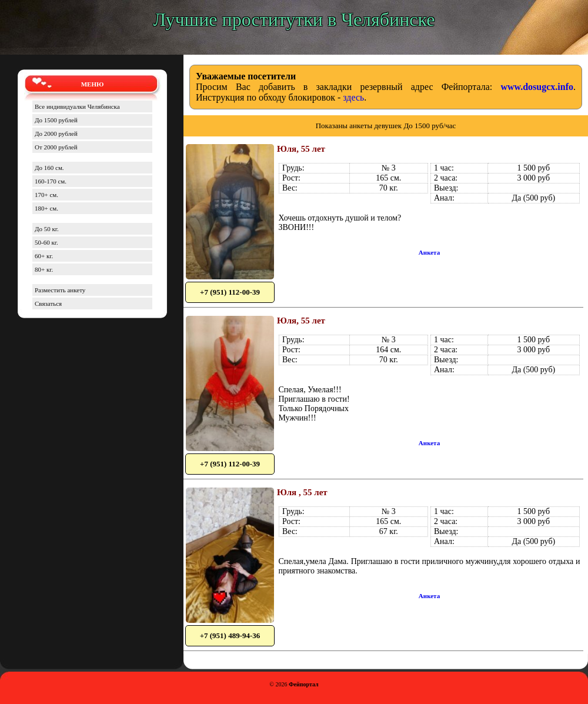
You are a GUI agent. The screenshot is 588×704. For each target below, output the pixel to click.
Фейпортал (304, 684)
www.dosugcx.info (537, 87)
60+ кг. (44, 256)
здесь (353, 97)
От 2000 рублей (56, 147)
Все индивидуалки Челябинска (77, 106)
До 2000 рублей (56, 134)
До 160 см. (49, 168)
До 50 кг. (47, 229)
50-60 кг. (46, 242)
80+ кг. (44, 269)
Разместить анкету (60, 290)
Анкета (429, 252)
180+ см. (46, 208)
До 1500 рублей (56, 120)
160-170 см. (51, 181)
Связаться (48, 303)
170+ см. (46, 195)
